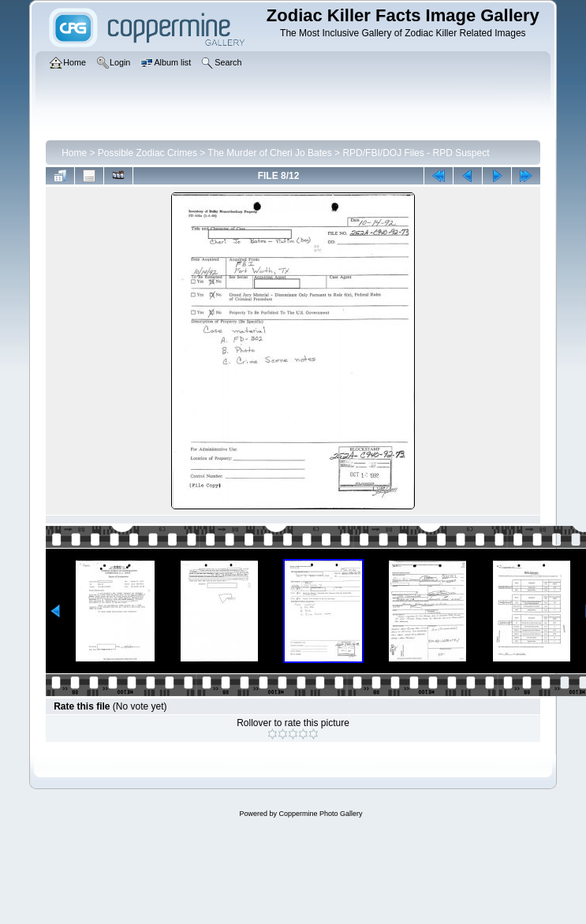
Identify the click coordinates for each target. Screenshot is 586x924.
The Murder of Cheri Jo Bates (269, 153)
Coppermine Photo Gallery (320, 814)
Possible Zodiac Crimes (147, 153)
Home (74, 153)
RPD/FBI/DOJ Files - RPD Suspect (416, 153)
